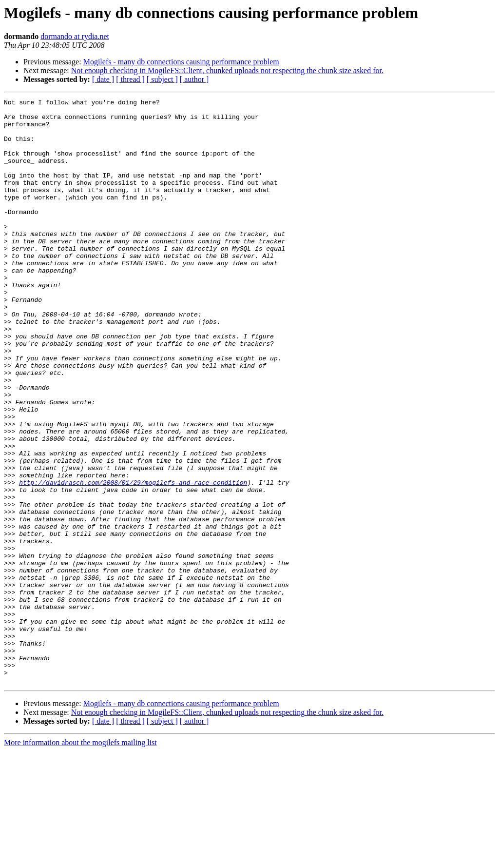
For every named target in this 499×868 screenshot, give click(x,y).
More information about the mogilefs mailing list (80, 859)
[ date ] (103, 79)
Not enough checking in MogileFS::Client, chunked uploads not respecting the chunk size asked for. (227, 70)
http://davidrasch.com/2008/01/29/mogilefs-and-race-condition (133, 560)
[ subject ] (162, 79)
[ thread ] (130, 79)
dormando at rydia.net (75, 36)
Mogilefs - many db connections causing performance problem (181, 62)
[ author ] (194, 79)
